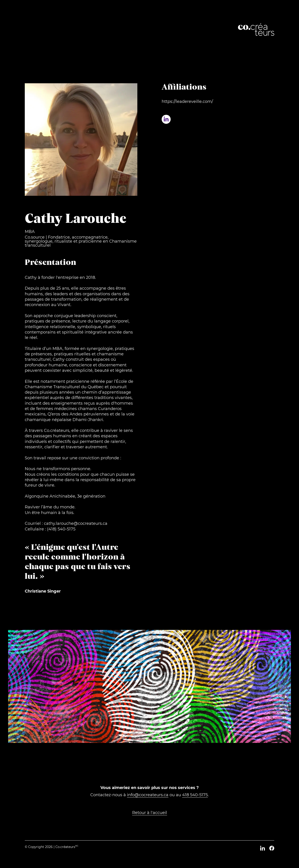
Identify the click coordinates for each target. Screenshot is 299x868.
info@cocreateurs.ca (148, 795)
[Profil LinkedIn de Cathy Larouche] (166, 119)
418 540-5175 (195, 795)
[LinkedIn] (263, 848)
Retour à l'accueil (150, 813)
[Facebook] (272, 848)
